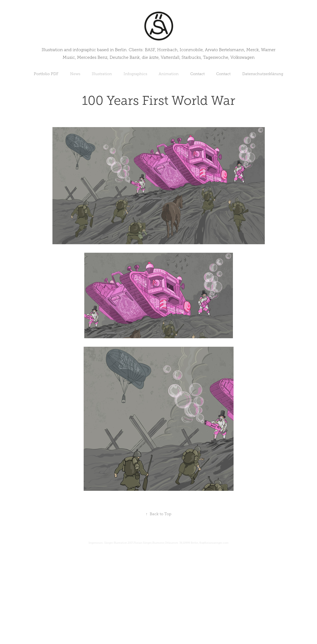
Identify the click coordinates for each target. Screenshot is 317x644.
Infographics (135, 74)
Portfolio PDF (46, 74)
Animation (169, 74)
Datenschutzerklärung (263, 74)
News (75, 74)
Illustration (102, 74)
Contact (197, 74)
